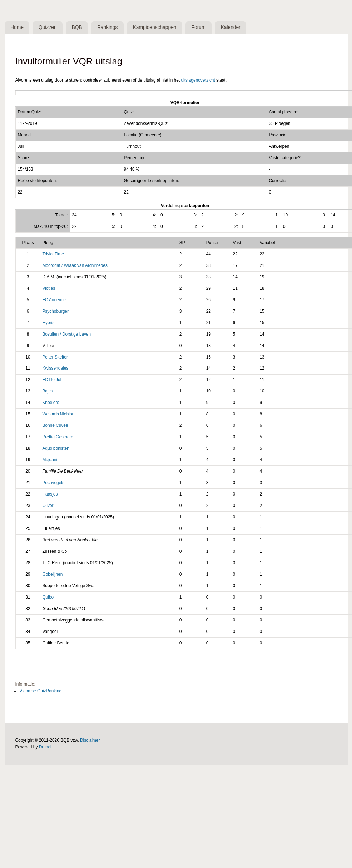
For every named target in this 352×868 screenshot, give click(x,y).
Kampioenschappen (155, 27)
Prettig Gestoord (58, 437)
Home (17, 27)
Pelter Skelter (55, 357)
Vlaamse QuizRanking (40, 691)
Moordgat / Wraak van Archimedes (75, 265)
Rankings (108, 27)
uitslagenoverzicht (198, 80)
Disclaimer (90, 740)
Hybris (48, 323)
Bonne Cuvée (55, 425)
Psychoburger (55, 311)
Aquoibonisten (56, 448)
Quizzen (48, 27)
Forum (199, 27)
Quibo (48, 597)
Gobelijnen (52, 574)
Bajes (48, 391)
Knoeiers (51, 403)
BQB (77, 27)
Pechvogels (53, 483)
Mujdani (50, 460)
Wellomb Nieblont (59, 414)
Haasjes (50, 494)
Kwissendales (55, 368)
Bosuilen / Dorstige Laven (66, 334)
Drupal (45, 747)
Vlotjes (49, 288)
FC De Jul (52, 380)
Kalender (231, 27)
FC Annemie (54, 300)
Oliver (48, 506)
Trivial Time (53, 254)
